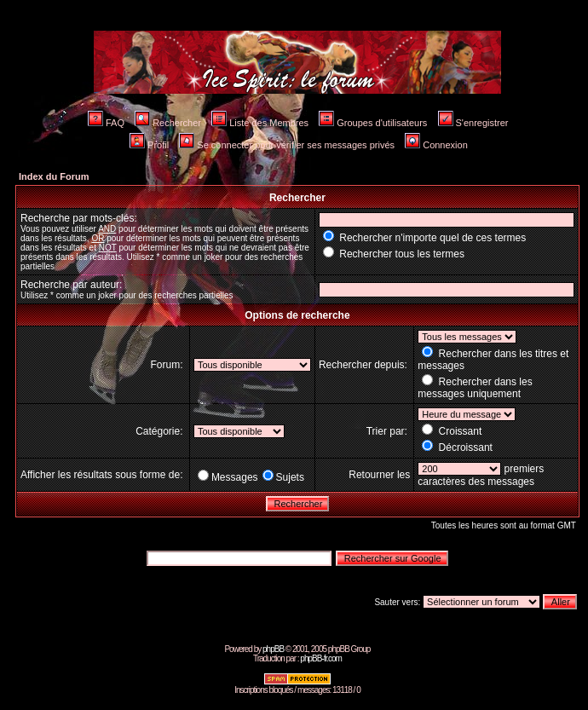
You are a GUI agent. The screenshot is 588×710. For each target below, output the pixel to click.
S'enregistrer (473, 123)
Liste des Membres (260, 123)
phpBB (273, 649)
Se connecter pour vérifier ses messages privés (287, 145)
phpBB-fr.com (321, 658)
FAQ (106, 123)
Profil (149, 145)
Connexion (436, 145)
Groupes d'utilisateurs (373, 123)
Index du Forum (54, 176)
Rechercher (168, 123)
